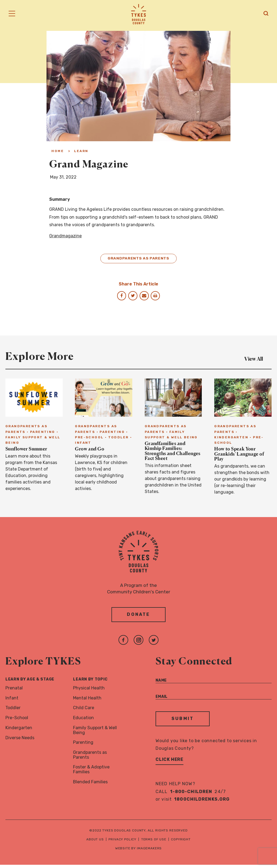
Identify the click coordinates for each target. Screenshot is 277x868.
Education (83, 721)
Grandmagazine (65, 236)
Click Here (169, 763)
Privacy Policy (122, 843)
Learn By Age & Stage (30, 683)
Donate (138, 618)
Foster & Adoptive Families (91, 773)
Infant (12, 701)
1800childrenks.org (202, 802)
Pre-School (17, 721)
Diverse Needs (20, 741)
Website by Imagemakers (138, 851)
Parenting (83, 746)
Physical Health (89, 691)
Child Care (84, 711)
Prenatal (14, 691)
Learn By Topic (90, 683)
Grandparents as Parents (138, 259)
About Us (95, 843)
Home (58, 151)
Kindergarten (19, 731)
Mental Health (87, 701)
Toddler (13, 711)
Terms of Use (154, 843)
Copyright (181, 843)
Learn (81, 151)
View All (258, 360)
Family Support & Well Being (95, 733)
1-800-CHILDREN (191, 795)
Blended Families (90, 785)
